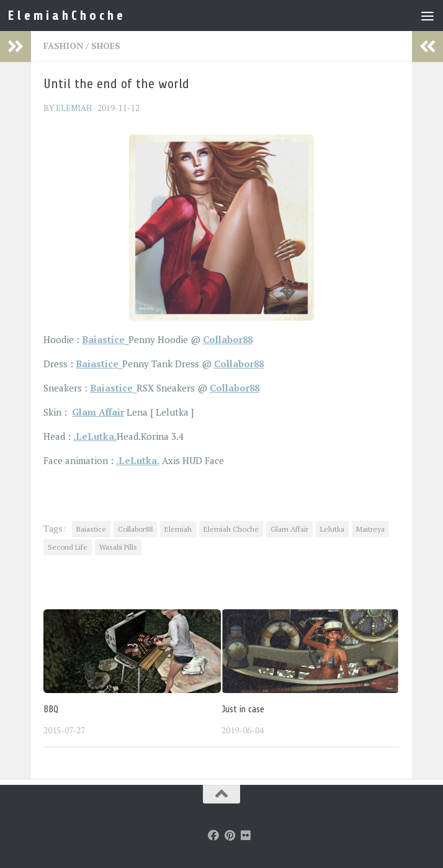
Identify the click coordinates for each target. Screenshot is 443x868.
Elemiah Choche (231, 529)
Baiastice (91, 529)
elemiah (74, 108)
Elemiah (178, 529)
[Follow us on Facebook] (213, 835)
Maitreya (370, 529)
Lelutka (332, 529)
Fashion (63, 46)
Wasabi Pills (118, 547)
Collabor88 (135, 529)
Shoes (106, 46)
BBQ (51, 709)
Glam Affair (98, 412)
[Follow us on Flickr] (246, 835)
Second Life (68, 547)
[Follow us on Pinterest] (230, 835)
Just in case (243, 709)
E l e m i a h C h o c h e (66, 16)
